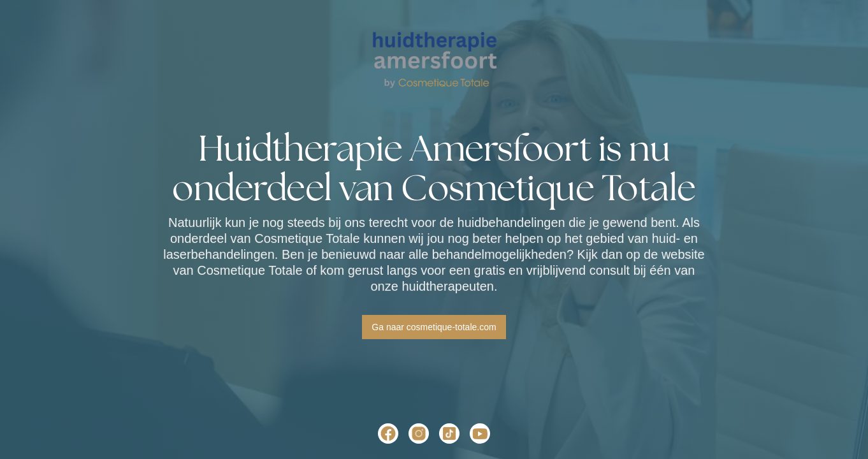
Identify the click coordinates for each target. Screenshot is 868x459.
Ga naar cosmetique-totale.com (434, 327)
